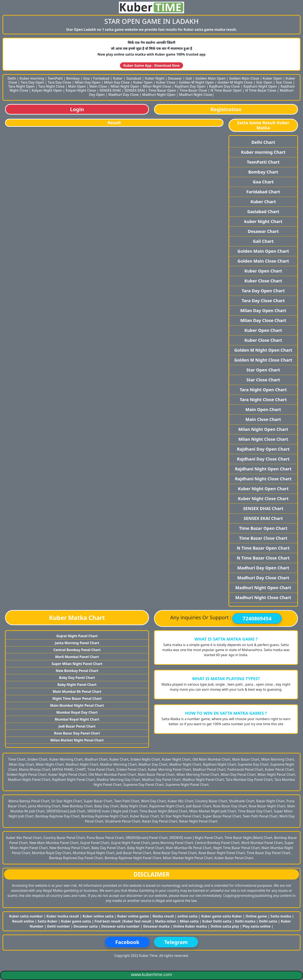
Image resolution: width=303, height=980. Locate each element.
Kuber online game (133, 916)
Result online (24, 921)
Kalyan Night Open (47, 90)
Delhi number (59, 926)
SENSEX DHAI (110, 90)
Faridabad (101, 78)
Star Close (284, 82)
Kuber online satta (98, 916)
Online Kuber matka (190, 926)
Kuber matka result (63, 916)
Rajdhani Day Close (225, 86)
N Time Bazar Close (261, 90)
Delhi (12, 78)
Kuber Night (155, 78)
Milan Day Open (88, 82)
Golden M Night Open (196, 82)
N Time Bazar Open (226, 90)
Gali (189, 78)
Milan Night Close (157, 86)
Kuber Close (166, 82)
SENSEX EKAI (135, 90)
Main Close (98, 86)
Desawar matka (157, 926)
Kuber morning (32, 78)
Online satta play (225, 926)
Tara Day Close (59, 82)
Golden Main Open (211, 78)
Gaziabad (134, 78)
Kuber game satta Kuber (222, 916)
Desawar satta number (121, 926)
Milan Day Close (117, 82)
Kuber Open (272, 78)
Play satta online (257, 926)
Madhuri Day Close (124, 95)
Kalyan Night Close (81, 90)
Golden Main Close (244, 78)
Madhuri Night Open (159, 95)
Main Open (77, 86)
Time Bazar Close (193, 90)
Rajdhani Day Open (190, 86)
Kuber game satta (76, 921)
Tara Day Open (32, 82)
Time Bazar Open (162, 90)
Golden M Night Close (235, 82)
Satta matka (281, 916)
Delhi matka (245, 921)
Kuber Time (148, 956)
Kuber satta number (26, 916)
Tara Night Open (21, 86)
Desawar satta (86, 926)
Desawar (175, 78)
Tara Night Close (51, 86)
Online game (256, 916)
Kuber (118, 78)
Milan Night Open (125, 86)
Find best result (108, 921)
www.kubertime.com (152, 974)
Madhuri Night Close (196, 95)
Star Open (264, 82)
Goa (86, 78)
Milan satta (190, 921)
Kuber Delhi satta (217, 921)
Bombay (73, 78)
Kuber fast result (138, 921)
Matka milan (166, 921)
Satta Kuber (48, 921)
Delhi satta (269, 921)
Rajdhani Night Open (260, 86)
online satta (188, 916)
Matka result (163, 916)
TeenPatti (55, 78)
